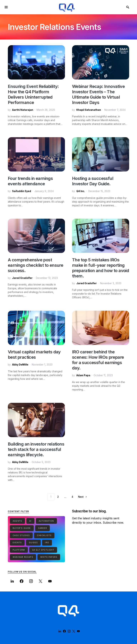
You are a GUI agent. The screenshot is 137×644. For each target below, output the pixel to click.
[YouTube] (50, 581)
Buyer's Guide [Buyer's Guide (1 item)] (22, 528)
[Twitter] (41, 581)
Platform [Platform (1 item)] (19, 550)
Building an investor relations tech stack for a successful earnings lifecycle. (36, 449)
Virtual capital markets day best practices (34, 355)
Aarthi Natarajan (23, 110)
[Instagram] (31, 581)
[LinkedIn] (12, 581)
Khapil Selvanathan (89, 110)
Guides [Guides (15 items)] (33, 543)
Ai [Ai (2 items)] (30, 521)
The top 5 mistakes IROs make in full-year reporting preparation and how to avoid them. (101, 268)
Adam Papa (83, 375)
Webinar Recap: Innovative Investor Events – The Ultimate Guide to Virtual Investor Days (98, 94)
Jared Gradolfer (22, 278)
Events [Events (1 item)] (17, 543)
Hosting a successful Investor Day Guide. (93, 181)
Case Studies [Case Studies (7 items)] (21, 535)
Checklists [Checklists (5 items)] (44, 535)
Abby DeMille (20, 365)
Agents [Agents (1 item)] (17, 521)
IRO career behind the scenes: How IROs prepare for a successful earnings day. (98, 360)
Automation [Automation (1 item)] (46, 521)
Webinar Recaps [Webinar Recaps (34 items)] (23, 557)
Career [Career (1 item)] (42, 528)
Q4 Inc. (81, 191)
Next (81, 497)
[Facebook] (22, 581)
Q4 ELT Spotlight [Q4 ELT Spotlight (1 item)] (43, 550)
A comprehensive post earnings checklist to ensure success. (35, 265)
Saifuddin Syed (22, 191)
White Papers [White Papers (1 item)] (49, 557)
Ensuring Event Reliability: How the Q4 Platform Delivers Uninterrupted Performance (33, 94)
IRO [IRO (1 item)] (47, 543)
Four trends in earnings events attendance (30, 181)
